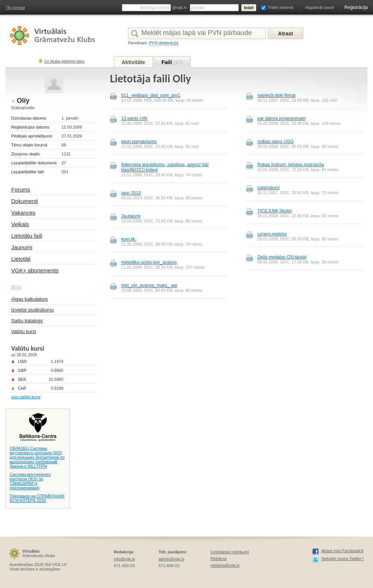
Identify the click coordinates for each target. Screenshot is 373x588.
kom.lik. (129, 239)
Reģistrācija (356, 7)
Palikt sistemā (281, 7)
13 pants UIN (134, 118)
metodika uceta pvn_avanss (149, 262)
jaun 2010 (131, 193)
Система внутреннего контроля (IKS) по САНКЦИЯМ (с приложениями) (30, 481)
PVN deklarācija (163, 43)
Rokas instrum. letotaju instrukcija (291, 165)
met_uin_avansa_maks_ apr (149, 285)
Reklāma (218, 559)
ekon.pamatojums (139, 142)
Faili (172, 62)
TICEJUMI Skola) (275, 211)
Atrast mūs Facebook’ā (343, 551)
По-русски (15, 7)
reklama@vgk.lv (225, 565)
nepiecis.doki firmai (276, 95)
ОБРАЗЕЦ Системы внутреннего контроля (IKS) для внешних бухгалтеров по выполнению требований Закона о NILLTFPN (37, 457)
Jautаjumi (131, 216)
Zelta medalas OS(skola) (282, 257)
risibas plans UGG (275, 142)
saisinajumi (268, 188)
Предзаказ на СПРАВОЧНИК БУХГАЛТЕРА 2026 (37, 498)
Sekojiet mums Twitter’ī (343, 559)
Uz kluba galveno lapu (64, 61)
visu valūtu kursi (26, 397)
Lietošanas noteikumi (230, 552)
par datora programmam (281, 118)
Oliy (23, 101)
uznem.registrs (272, 234)
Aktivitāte (133, 62)
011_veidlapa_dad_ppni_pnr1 (151, 95)
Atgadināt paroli (320, 7)
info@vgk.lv (124, 559)
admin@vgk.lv (171, 559)
